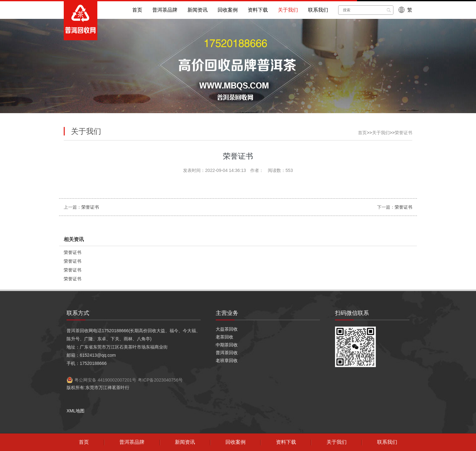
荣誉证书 (403, 133)
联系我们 (318, 10)
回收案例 (228, 10)
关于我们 (288, 10)
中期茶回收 (227, 345)
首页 (137, 10)
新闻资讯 (197, 10)
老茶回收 (224, 337)
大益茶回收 (227, 329)
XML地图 (76, 411)
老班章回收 (227, 360)
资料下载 (258, 10)
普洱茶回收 (227, 353)
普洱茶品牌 (165, 10)
